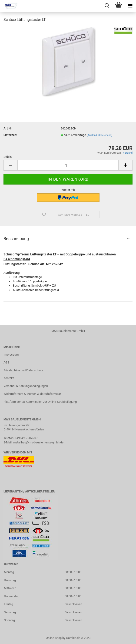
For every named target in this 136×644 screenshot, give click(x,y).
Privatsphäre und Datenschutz (23, 370)
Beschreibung (16, 239)
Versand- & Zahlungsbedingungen (26, 386)
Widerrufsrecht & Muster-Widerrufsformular (32, 394)
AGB (6, 362)
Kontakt (9, 378)
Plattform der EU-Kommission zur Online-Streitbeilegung (40, 402)
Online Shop (54, 638)
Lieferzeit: (10, 135)
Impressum (11, 355)
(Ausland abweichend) (100, 135)
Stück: (8, 157)
